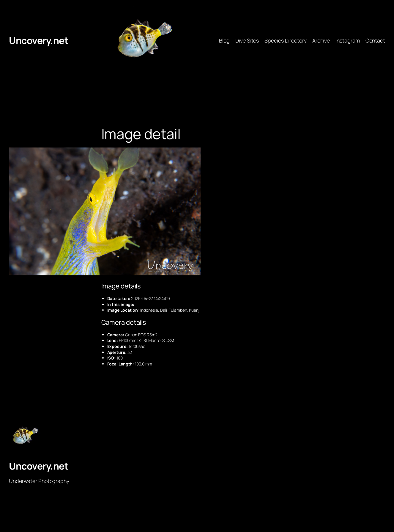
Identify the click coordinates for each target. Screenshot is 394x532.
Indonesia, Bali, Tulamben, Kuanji (170, 310)
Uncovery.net (39, 40)
